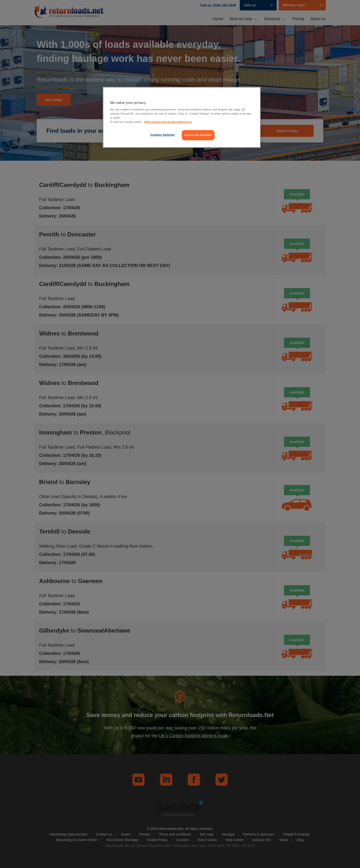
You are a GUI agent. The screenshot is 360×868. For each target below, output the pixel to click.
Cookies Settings (162, 135)
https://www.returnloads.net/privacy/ (168, 122)
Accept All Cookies (198, 135)
